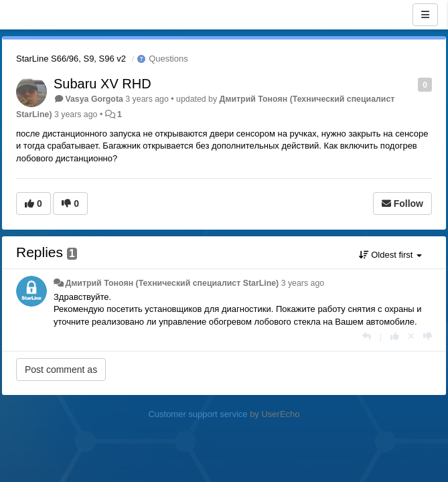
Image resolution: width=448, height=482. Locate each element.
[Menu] (425, 15)
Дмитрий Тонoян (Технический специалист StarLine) (172, 283)
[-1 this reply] (428, 336)
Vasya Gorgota (94, 99)
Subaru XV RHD (102, 84)
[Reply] (367, 336)
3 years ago (303, 283)
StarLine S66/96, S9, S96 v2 (71, 59)
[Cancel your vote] (411, 336)
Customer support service (198, 414)
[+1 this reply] (395, 336)
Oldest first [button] (390, 255)
